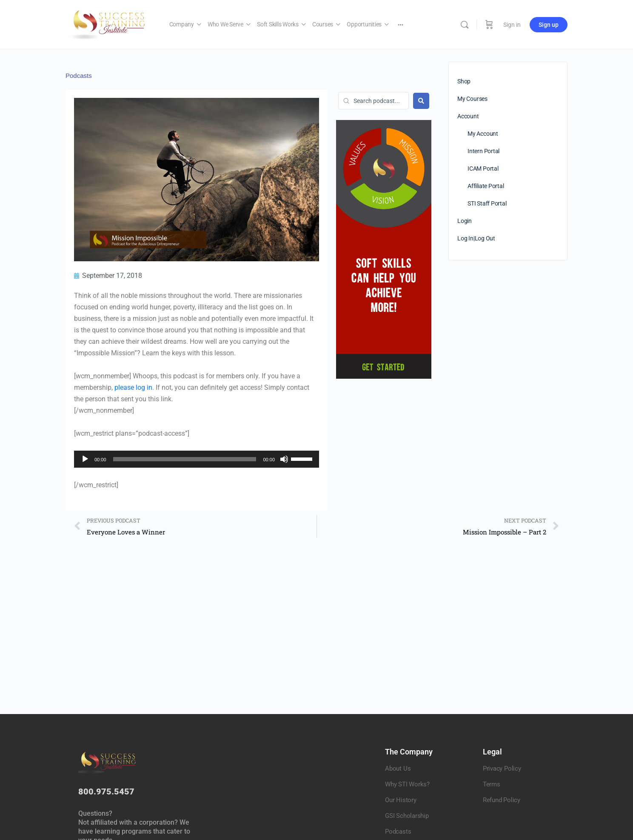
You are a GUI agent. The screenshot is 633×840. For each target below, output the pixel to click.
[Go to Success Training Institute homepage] (109, 24)
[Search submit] (421, 101)
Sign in (512, 25)
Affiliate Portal (486, 186)
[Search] (465, 25)
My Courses (472, 99)
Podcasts (79, 76)
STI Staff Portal (487, 203)
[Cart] (489, 24)
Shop (464, 81)
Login (465, 221)
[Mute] (284, 459)
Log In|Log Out (476, 238)
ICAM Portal (483, 169)
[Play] (85, 459)
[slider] (185, 459)
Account (468, 116)
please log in (133, 387)
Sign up (549, 25)
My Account (483, 134)
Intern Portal (483, 151)
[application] (197, 459)
